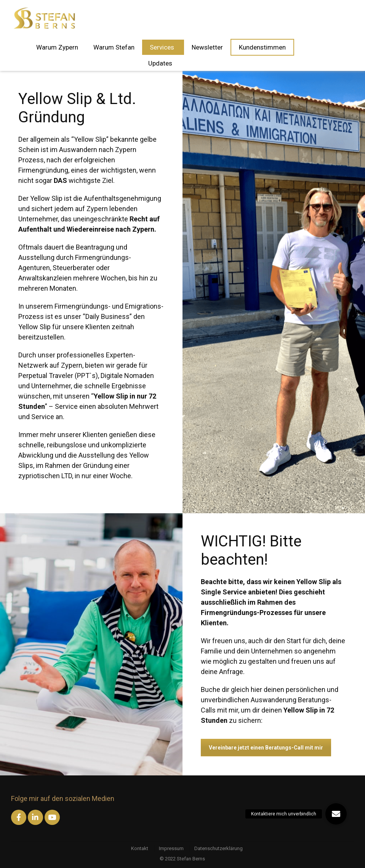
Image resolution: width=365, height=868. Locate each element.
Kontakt (140, 848)
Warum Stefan (114, 47)
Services (163, 47)
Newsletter (207, 47)
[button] (336, 814)
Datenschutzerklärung (219, 848)
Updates (161, 63)
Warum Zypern (57, 47)
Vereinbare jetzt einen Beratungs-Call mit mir (266, 748)
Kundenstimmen (262, 47)
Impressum (171, 848)
